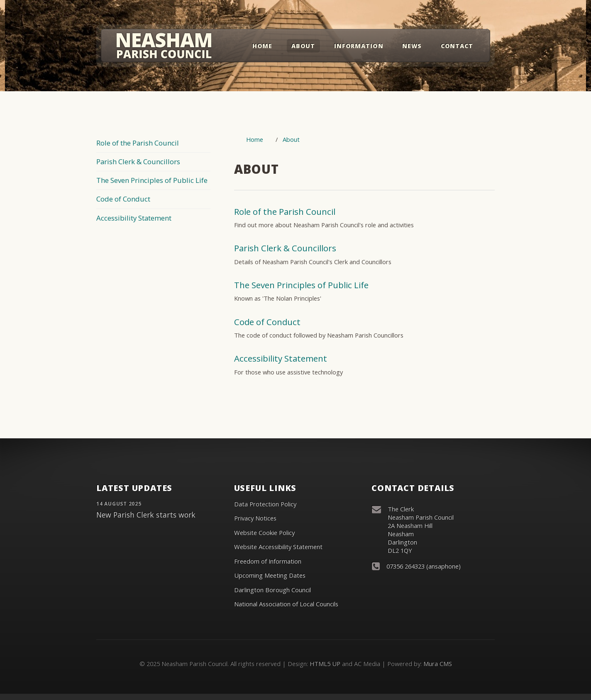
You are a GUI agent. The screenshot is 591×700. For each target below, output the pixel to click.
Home (262, 46)
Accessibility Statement (134, 218)
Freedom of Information (268, 561)
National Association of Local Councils (286, 604)
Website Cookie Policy (264, 532)
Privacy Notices (255, 518)
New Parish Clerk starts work (146, 515)
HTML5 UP (325, 664)
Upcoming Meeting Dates (270, 575)
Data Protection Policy (265, 504)
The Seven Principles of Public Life (152, 180)
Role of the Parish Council (138, 143)
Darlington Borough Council (272, 590)
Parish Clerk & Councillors (138, 162)
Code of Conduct (123, 199)
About (303, 46)
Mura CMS (438, 664)
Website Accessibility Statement (278, 547)
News (412, 46)
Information (359, 46)
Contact (457, 46)
